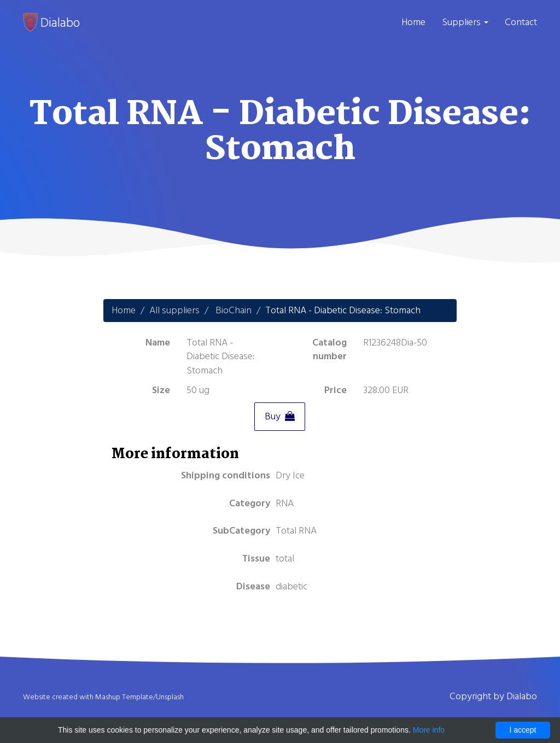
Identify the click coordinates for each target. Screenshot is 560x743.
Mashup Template (124, 697)
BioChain (234, 310)
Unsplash (170, 697)
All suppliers (174, 310)
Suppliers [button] (465, 22)
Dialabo (51, 22)
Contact (521, 22)
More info (429, 730)
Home (413, 22)
